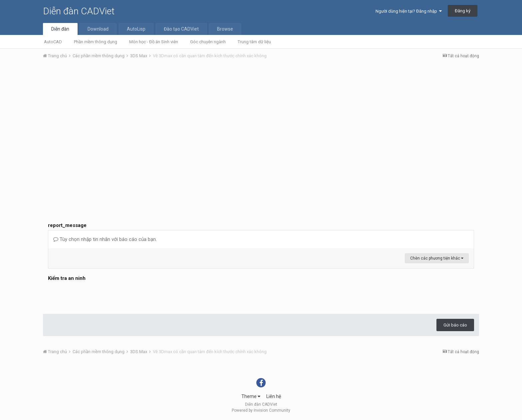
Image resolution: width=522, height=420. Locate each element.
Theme (251, 396)
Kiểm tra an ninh (67, 278)
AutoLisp (136, 29)
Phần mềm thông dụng (96, 42)
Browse (225, 29)
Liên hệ (274, 396)
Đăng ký (463, 11)
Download (98, 29)
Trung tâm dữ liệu (254, 42)
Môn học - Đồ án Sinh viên (154, 42)
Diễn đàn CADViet (79, 11)
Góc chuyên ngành (208, 42)
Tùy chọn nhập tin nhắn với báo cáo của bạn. (105, 239)
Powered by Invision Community (261, 410)
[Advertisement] (261, 114)
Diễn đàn (60, 29)
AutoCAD (53, 42)
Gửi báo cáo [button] (455, 325)
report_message (67, 225)
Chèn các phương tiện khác (437, 258)
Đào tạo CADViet (181, 29)
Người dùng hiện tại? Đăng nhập (409, 11)
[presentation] (99, 296)
